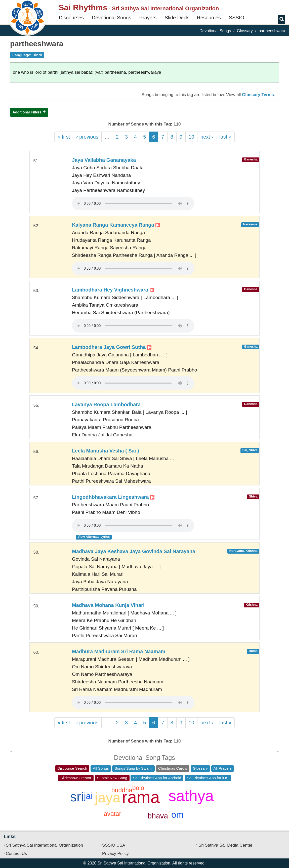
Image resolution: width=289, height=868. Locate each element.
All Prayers (223, 768)
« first (64, 137)
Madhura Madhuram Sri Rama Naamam (119, 651)
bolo (138, 788)
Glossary (245, 31)
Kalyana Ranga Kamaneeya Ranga (116, 225)
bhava (158, 816)
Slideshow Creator (76, 778)
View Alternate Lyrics (94, 537)
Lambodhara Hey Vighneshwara (113, 290)
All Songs (101, 768)
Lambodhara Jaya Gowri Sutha (112, 347)
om (177, 815)
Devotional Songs (112, 18)
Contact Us (16, 854)
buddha (122, 790)
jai (88, 796)
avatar (112, 814)
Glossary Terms (258, 95)
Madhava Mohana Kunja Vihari (108, 605)
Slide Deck (177, 18)
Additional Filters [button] (27, 112)
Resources (209, 18)
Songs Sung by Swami (133, 768)
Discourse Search (72, 768)
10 (191, 137)
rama (141, 797)
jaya (108, 797)
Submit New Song (112, 778)
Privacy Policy (115, 854)
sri (77, 797)
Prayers (148, 18)
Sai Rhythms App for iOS (208, 778)
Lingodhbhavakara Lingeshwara (113, 497)
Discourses (71, 18)
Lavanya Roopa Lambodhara (106, 404)
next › (207, 137)
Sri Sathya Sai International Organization (44, 845)
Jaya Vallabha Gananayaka (104, 160)
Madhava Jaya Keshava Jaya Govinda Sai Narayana (134, 551)
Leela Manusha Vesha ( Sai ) (106, 451)
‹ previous (87, 137)
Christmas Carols (173, 768)
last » (225, 137)
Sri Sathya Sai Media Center (225, 845)
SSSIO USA (114, 845)
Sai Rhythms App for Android (157, 778)
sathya (191, 796)
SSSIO (237, 18)
